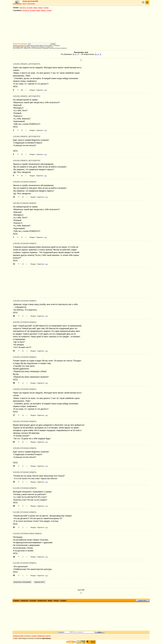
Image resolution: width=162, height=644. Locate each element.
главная (16, 601)
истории (30, 8)
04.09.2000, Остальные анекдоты (25, 472)
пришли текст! (142, 601)
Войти (24, 4)
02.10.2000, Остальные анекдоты (25, 512)
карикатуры (42, 601)
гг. (76, 54)
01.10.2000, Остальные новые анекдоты (27, 533)
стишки (46, 8)
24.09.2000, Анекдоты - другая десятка (27, 160)
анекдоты (23, 8)
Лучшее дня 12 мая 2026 (30, 1)
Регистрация (31, 4)
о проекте (34, 636)
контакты (27, 636)
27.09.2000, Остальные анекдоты (25, 301)
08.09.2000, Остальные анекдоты (25, 322)
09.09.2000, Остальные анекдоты (25, 421)
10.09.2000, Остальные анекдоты (25, 389)
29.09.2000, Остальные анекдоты (25, 203)
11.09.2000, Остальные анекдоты (25, 243)
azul (46, 90)
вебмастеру (41, 636)
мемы (35, 8)
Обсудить (32, 90)
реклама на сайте (18, 636)
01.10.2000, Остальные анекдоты (25, 488)
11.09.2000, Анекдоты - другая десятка (27, 64)
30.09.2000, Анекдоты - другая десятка (27, 96)
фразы (40, 8)
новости (48, 636)
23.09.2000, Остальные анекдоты (25, 182)
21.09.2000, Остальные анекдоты (25, 357)
